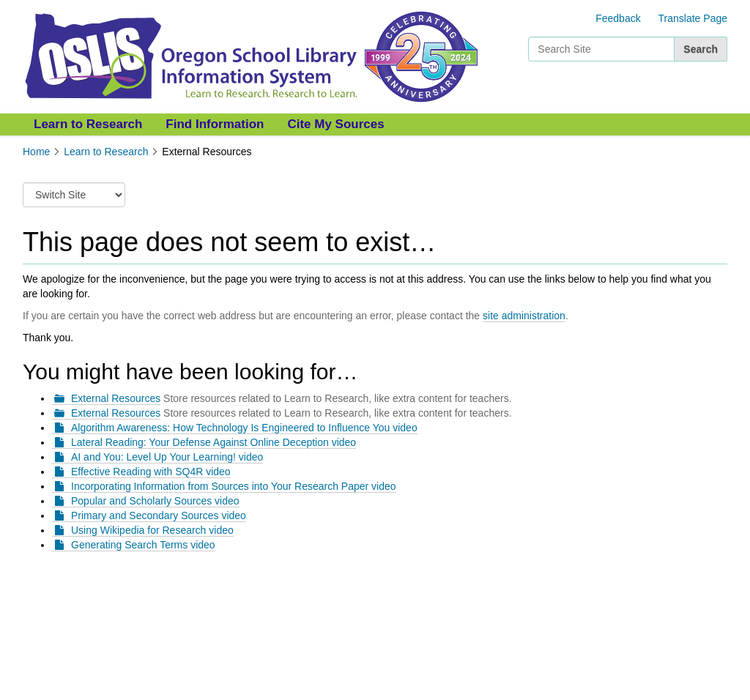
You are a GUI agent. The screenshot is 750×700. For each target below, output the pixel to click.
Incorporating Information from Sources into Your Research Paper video (234, 486)
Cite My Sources (335, 124)
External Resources (116, 398)
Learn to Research (88, 124)
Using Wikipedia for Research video (152, 530)
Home (36, 152)
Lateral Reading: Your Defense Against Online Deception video (214, 442)
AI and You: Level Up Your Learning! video (167, 457)
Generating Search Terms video (143, 545)
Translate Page (693, 18)
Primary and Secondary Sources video (159, 515)
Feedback (618, 18)
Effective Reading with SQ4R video (151, 472)
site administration (524, 316)
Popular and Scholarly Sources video (155, 501)
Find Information (215, 124)
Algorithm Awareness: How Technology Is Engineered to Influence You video (244, 428)
